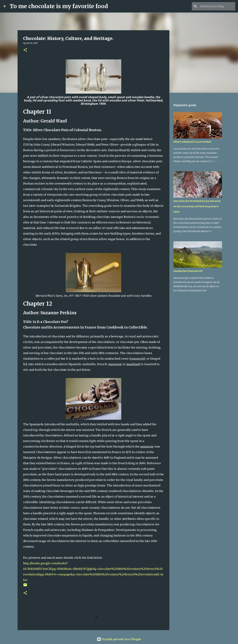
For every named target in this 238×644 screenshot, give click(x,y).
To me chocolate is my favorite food (59, 6)
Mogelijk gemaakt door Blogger (119, 639)
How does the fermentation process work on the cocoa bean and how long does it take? (197, 206)
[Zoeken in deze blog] (217, 6)
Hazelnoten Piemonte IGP (188, 271)
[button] (25, 50)
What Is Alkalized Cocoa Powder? (192, 142)
